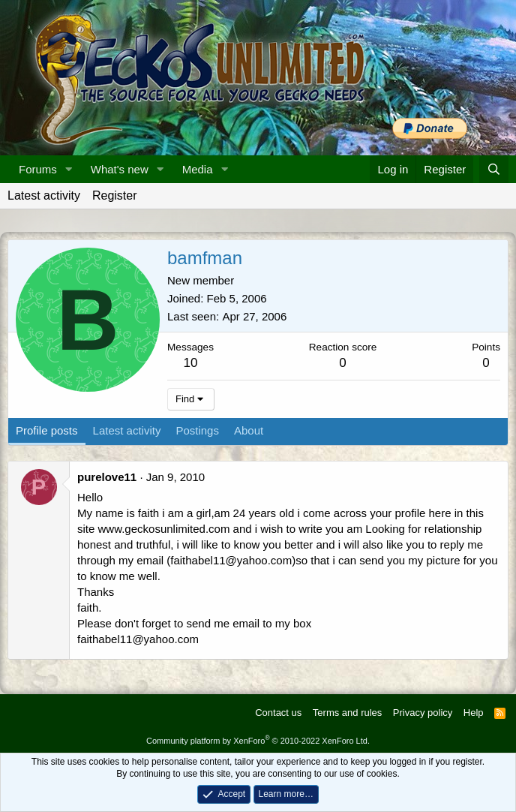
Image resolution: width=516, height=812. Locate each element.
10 (191, 363)
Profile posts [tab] (47, 430)
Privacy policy (423, 713)
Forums (38, 169)
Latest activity (44, 195)
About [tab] (249, 430)
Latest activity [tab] (127, 430)
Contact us (278, 713)
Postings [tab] (197, 430)
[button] (69, 169)
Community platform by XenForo (258, 741)
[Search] (494, 169)
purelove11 (107, 477)
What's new (120, 169)
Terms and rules (347, 713)
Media (198, 169)
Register (115, 195)
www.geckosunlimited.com (164, 529)
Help (474, 713)
